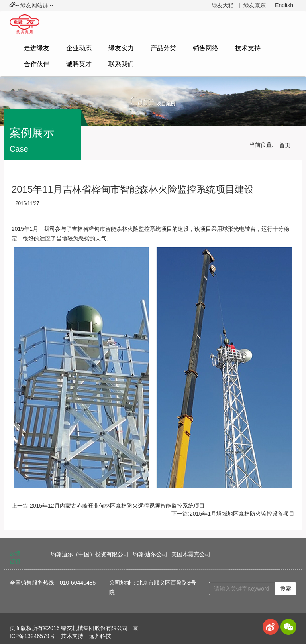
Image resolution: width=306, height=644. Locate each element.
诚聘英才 (79, 64)
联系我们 (121, 64)
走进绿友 (37, 48)
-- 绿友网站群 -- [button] (31, 5)
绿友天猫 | (226, 5)
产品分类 (163, 48)
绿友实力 (121, 48)
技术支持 (248, 48)
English (284, 5)
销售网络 (206, 48)
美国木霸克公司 (191, 554)
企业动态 (79, 48)
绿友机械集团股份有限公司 (94, 628)
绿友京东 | (258, 5)
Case (19, 149)
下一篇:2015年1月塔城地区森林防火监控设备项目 (233, 514)
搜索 (286, 589)
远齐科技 (100, 636)
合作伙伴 (37, 64)
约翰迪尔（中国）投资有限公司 (90, 554)
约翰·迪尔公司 (150, 554)
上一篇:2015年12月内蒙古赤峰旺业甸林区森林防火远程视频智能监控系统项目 (108, 506)
